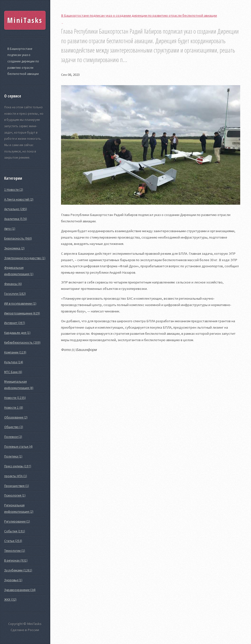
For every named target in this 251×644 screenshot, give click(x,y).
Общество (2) (14, 427)
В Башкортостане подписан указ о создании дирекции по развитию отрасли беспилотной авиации (23, 61)
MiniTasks (25, 20)
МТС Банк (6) (13, 372)
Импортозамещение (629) (22, 313)
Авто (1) (10, 229)
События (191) (15, 531)
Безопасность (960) (18, 238)
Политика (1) (13, 456)
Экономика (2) (14, 248)
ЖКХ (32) (10, 599)
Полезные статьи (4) (18, 447)
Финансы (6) (13, 284)
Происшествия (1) (17, 486)
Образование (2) (16, 417)
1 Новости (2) (14, 190)
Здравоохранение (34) (20, 590)
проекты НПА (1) (16, 476)
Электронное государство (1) (25, 258)
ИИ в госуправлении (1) (20, 303)
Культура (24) (14, 362)
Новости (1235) (15, 398)
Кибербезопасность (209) (22, 342)
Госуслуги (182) (15, 294)
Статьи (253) (13, 541)
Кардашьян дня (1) (17, 333)
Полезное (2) (13, 437)
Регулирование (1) (17, 521)
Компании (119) (15, 352)
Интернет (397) (15, 323)
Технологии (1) (15, 551)
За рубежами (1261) (18, 570)
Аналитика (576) (16, 219)
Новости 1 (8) (14, 408)
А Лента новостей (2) (19, 199)
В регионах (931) (16, 560)
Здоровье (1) (13, 580)
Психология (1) (15, 495)
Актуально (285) (16, 209)
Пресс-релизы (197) (18, 466)
